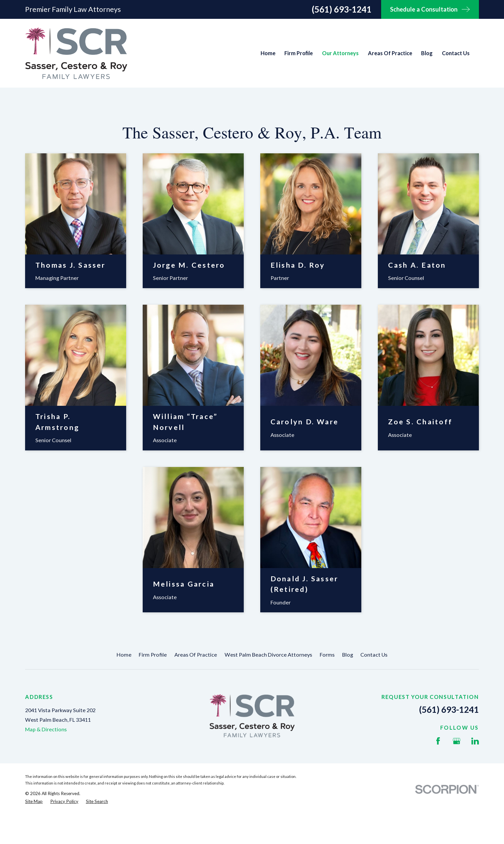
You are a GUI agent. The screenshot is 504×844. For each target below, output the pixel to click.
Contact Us (374, 654)
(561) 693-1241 (342, 9)
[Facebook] (438, 741)
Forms (327, 654)
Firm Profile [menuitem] (299, 53)
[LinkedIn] (475, 741)
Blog (348, 654)
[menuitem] (34, 801)
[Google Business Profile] (457, 741)
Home (124, 654)
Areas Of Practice (196, 654)
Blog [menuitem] (427, 53)
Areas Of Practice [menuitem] (390, 53)
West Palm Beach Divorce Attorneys (268, 654)
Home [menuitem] (268, 53)
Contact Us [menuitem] (456, 53)
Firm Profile (153, 654)
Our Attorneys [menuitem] (340, 53)
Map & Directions (46, 729)
